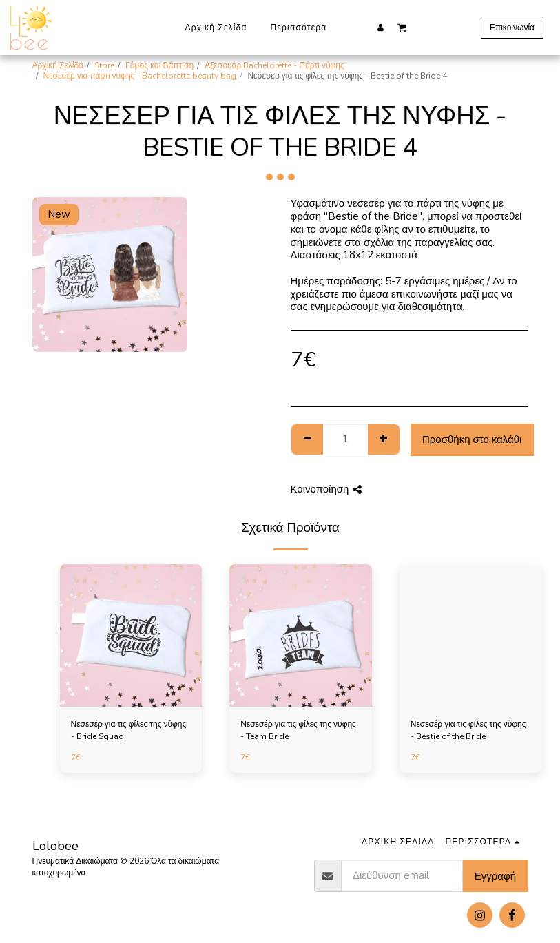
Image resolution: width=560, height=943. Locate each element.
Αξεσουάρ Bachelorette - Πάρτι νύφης (274, 65)
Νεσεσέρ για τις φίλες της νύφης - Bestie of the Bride (468, 730)
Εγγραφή (495, 876)
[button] (402, 27)
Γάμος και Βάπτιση (159, 65)
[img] (131, 635)
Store (104, 65)
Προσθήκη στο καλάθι (472, 439)
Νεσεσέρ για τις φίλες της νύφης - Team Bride (298, 730)
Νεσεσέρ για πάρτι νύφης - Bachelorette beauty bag (140, 76)
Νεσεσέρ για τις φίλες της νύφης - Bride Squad (129, 730)
